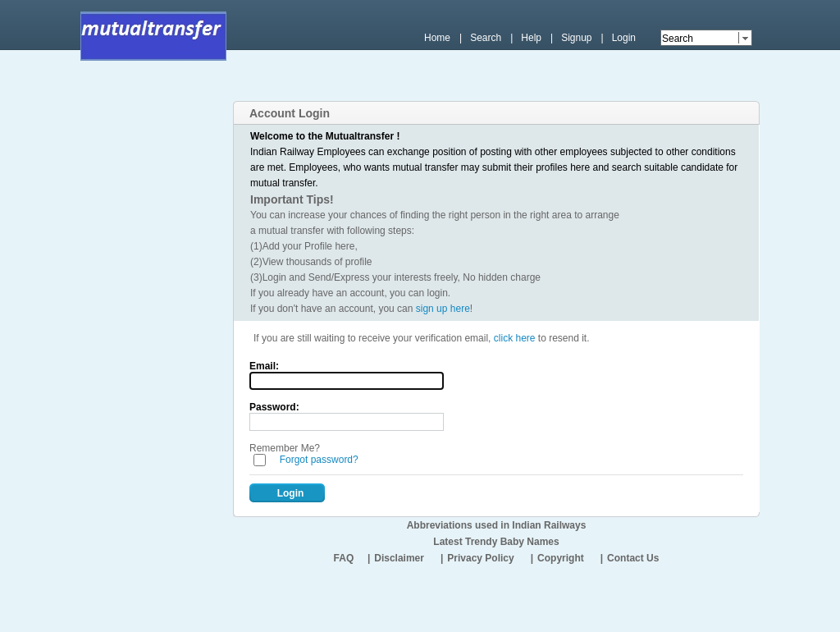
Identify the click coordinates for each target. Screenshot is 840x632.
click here (515, 338)
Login (624, 38)
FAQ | (352, 558)
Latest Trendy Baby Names (496, 542)
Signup (576, 38)
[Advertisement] (457, 88)
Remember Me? (285, 448)
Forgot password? (319, 460)
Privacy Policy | (490, 558)
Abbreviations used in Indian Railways (497, 525)
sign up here (443, 309)
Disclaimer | (409, 558)
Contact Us (633, 558)
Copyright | (570, 558)
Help (531, 38)
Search (486, 38)
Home (437, 38)
